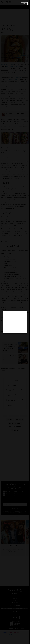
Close (24, 4)
